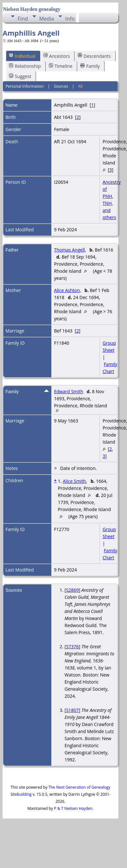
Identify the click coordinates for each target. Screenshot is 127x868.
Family (90, 66)
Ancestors (57, 56)
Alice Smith (74, 481)
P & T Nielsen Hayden (73, 808)
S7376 (72, 647)
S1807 (72, 710)
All (80, 86)
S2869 (72, 590)
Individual (22, 56)
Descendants (94, 56)
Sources (61, 86)
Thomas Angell (69, 250)
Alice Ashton (67, 290)
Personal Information (25, 86)
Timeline (61, 66)
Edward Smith (69, 391)
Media (47, 19)
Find (23, 19)
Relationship (25, 66)
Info (70, 19)
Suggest (20, 76)
